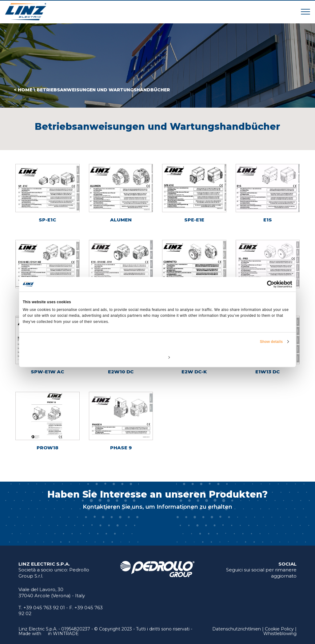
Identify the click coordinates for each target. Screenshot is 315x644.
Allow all (248, 357)
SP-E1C (47, 220)
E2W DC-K (194, 372)
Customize (158, 357)
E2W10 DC (121, 372)
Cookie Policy (279, 629)
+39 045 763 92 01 (44, 608)
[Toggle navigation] (305, 12)
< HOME (23, 90)
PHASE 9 (121, 448)
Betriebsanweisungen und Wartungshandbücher (103, 90)
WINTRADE (66, 634)
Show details (271, 342)
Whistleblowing (280, 634)
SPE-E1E (194, 220)
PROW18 (48, 448)
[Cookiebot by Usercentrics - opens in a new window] (265, 284)
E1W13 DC (267, 372)
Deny (67, 357)
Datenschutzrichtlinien (237, 629)
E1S (268, 220)
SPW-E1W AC (47, 372)
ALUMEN (121, 220)
